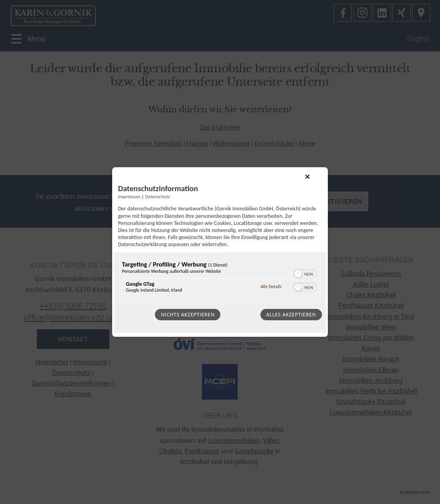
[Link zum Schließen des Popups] (314, 183)
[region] (220, 278)
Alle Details (271, 287)
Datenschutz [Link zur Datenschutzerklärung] (157, 196)
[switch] (305, 273)
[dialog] (220, 252)
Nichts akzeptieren (188, 315)
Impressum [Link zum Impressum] (129, 196)
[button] (298, 274)
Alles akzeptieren (291, 315)
